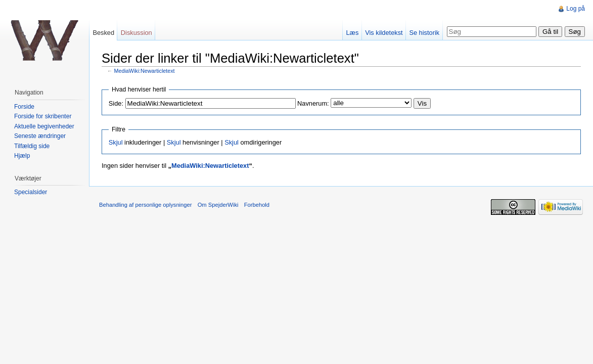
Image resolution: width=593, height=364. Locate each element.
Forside (24, 107)
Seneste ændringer (40, 136)
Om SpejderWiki (218, 205)
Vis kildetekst (384, 33)
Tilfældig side (32, 146)
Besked (103, 33)
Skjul (116, 142)
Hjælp (22, 156)
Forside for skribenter (43, 116)
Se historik (424, 33)
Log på (576, 9)
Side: (116, 103)
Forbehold (257, 205)
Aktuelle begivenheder (44, 126)
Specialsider (31, 192)
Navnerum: (313, 103)
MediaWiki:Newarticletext (145, 71)
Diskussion (136, 33)
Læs (352, 33)
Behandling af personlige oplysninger (145, 205)
